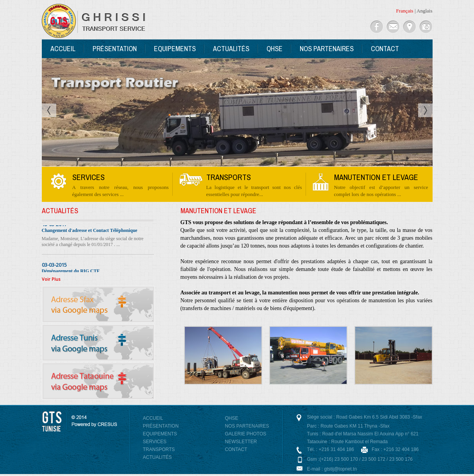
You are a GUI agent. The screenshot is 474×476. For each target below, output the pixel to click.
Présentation (115, 49)
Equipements (175, 49)
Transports (159, 449)
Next (425, 110)
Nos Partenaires (327, 49)
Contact (385, 49)
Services (155, 442)
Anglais (424, 11)
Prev (49, 110)
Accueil (63, 49)
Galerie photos (246, 434)
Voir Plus (51, 279)
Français (405, 11)
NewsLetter (241, 442)
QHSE (275, 49)
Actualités (231, 49)
